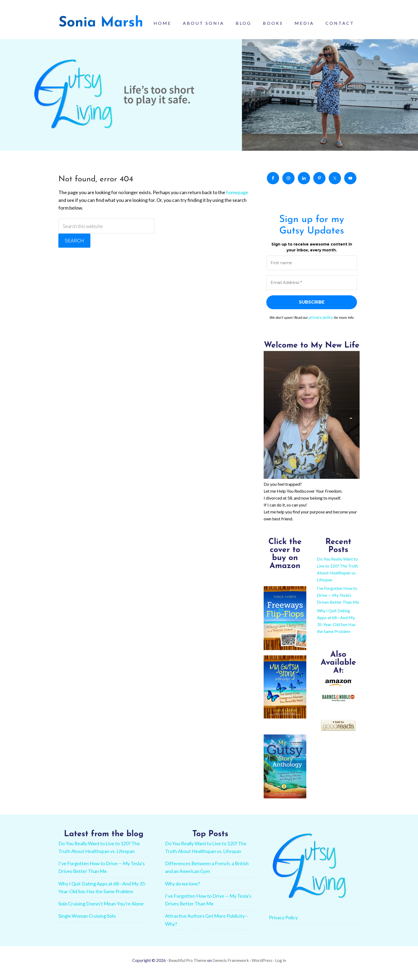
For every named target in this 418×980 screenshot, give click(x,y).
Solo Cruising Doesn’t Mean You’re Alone (101, 909)
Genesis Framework (231, 966)
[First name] (312, 269)
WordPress (262, 966)
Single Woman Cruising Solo (87, 921)
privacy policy (321, 323)
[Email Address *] (312, 289)
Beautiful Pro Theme (187, 966)
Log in (281, 966)
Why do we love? (182, 889)
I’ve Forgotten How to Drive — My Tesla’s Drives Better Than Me (338, 601)
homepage (237, 198)
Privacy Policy (283, 923)
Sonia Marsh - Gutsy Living (101, 24)
